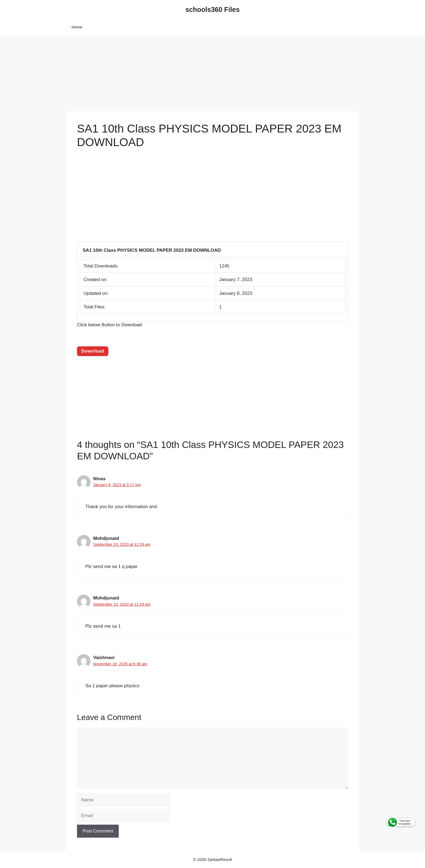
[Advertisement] (163, 73)
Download (93, 351)
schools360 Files (212, 9)
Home (77, 27)
